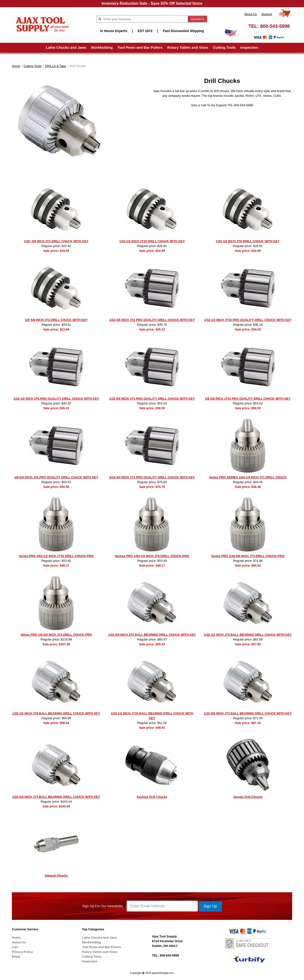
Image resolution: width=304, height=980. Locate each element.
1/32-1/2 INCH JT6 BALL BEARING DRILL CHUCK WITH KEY (56, 713)
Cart (15, 947)
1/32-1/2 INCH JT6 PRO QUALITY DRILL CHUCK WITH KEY (56, 399)
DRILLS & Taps (55, 66)
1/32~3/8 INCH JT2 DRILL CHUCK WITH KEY (56, 241)
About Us (250, 14)
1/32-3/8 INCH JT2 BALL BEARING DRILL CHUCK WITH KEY (152, 635)
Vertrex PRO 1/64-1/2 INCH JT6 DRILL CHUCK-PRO (152, 556)
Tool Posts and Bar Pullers (140, 47)
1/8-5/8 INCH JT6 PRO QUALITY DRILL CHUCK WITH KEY (56, 477)
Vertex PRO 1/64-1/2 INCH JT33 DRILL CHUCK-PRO (56, 556)
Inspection (249, 47)
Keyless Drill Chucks (152, 797)
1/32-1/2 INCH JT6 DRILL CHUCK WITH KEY (248, 241)
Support (267, 14)
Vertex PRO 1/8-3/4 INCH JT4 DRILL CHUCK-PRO (56, 635)
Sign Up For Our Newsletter (103, 906)
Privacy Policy (22, 952)
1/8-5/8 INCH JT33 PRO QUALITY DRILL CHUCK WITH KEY (248, 399)
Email (16, 957)
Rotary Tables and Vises (188, 47)
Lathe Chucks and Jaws (66, 47)
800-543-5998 (275, 26)
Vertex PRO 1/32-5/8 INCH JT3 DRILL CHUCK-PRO (248, 556)
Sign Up (210, 906)
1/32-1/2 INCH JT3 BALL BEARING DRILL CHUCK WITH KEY (248, 635)
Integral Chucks (56, 876)
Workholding (102, 47)
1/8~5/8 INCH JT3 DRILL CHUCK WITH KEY (56, 320)
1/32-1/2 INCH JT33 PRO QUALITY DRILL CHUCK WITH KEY (248, 320)
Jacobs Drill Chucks (248, 797)
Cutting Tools (224, 47)
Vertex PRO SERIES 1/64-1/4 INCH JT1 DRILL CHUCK (248, 477)
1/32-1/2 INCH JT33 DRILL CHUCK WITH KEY (152, 241)
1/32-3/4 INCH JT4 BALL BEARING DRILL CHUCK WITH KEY (56, 797)
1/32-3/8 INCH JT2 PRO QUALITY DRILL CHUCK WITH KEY (152, 320)
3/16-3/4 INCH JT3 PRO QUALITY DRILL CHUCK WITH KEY (152, 477)
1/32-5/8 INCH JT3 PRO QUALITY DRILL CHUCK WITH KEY (152, 399)
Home (16, 66)
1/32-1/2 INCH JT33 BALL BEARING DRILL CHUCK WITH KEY (152, 716)
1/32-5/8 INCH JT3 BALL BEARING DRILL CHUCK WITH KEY (248, 713)
